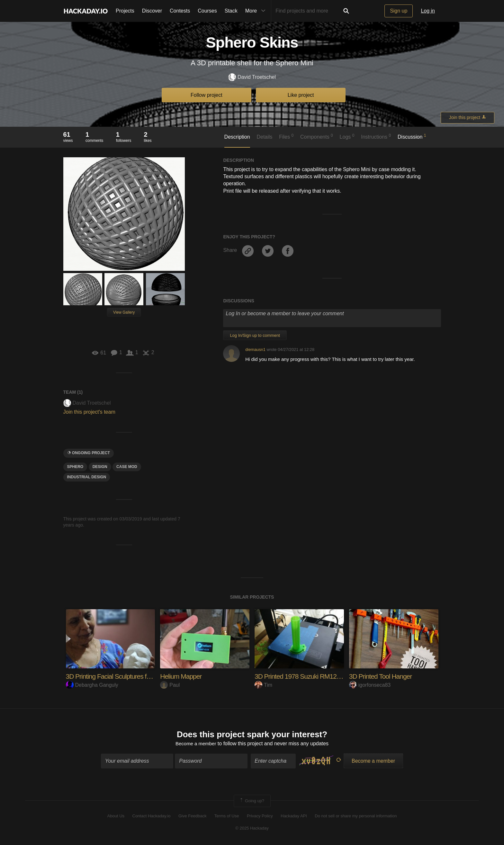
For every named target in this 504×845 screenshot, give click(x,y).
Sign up (399, 11)
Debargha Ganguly (92, 685)
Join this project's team (89, 412)
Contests (180, 11)
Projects (125, 11)
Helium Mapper (182, 676)
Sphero (75, 467)
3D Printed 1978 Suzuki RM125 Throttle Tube (319, 676)
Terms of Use (227, 817)
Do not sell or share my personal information (356, 817)
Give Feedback (192, 817)
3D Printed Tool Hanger (382, 676)
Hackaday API (294, 817)
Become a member (196, 744)
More (257, 11)
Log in (428, 11)
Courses (207, 11)
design (100, 467)
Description (237, 137)
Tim (263, 685)
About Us (116, 817)
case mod (127, 467)
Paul (170, 685)
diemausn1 (255, 349)
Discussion (412, 136)
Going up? (252, 802)
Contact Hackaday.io (152, 817)
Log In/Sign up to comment (255, 335)
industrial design (87, 477)
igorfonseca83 (370, 685)
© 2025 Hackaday (252, 829)
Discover (152, 11)
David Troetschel (252, 77)
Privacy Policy (260, 817)
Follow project (207, 95)
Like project (301, 95)
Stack (231, 11)
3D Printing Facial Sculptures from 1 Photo (126, 676)
